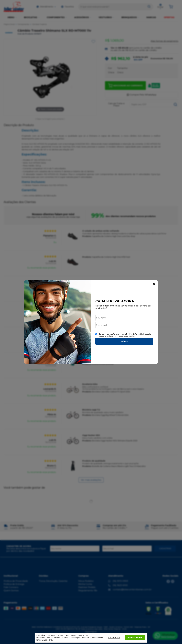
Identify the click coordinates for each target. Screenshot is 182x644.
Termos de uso (119, 334)
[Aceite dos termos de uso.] (96, 334)
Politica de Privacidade (135, 334)
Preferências (114, 638)
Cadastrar (124, 341)
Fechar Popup (154, 284)
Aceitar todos (135, 638)
